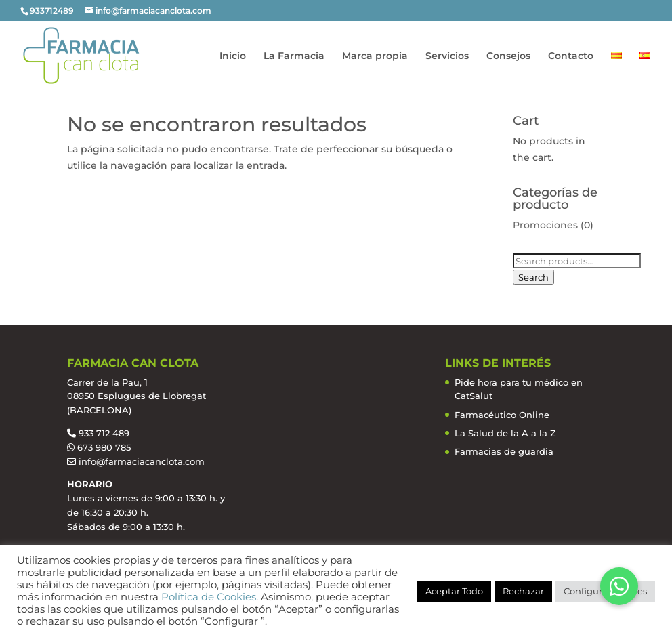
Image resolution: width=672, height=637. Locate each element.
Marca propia (375, 56)
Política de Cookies (209, 597)
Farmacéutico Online (502, 415)
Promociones (545, 225)
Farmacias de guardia (504, 451)
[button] (619, 586)
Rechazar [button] (523, 591)
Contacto (571, 56)
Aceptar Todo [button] (454, 591)
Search (533, 277)
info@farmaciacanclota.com (142, 461)
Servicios (447, 56)
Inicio (233, 56)
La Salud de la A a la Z (505, 433)
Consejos (508, 56)
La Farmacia (294, 56)
